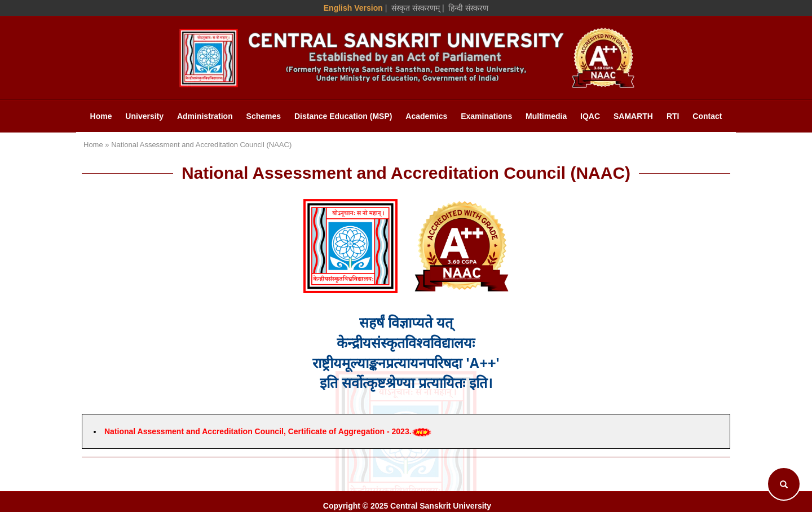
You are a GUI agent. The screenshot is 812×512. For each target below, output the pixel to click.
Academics (426, 116)
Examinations (486, 116)
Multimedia (546, 116)
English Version (353, 8)
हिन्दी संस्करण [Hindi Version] (468, 8)
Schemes (264, 116)
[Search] (784, 484)
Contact (707, 116)
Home (101, 116)
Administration (205, 116)
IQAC (590, 116)
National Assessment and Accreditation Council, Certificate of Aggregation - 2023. (258, 431)
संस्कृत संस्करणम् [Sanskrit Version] (416, 8)
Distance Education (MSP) (343, 116)
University (144, 116)
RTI (673, 116)
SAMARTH (633, 116)
